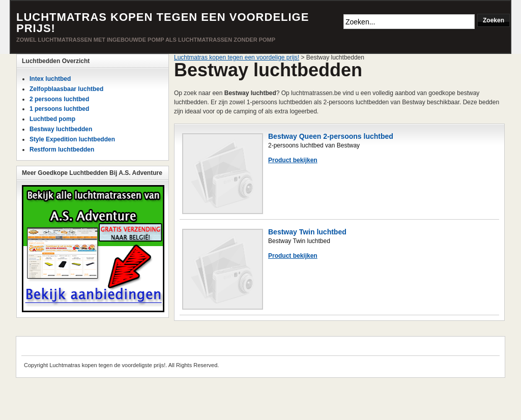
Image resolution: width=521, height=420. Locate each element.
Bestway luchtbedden (61, 129)
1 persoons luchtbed (59, 109)
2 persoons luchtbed (59, 99)
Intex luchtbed (50, 79)
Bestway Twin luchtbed (307, 232)
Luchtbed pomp (52, 119)
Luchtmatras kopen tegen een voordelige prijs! (163, 23)
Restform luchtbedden (62, 149)
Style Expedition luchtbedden (72, 139)
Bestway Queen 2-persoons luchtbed (331, 136)
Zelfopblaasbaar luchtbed (66, 89)
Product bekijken (293, 160)
